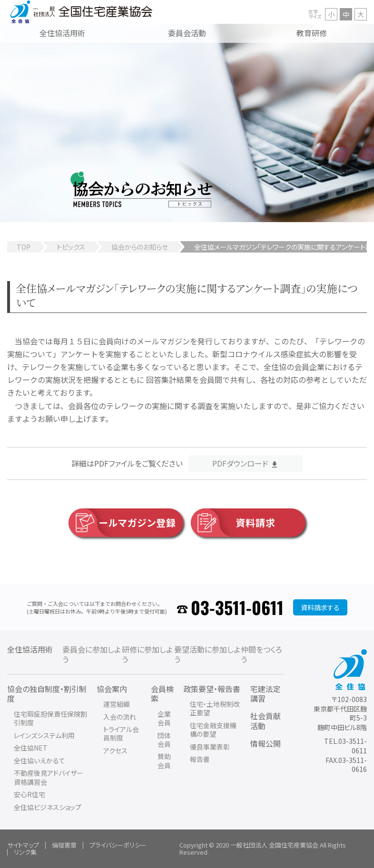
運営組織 (117, 704)
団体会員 (164, 740)
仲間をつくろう (261, 654)
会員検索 (162, 694)
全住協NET (31, 748)
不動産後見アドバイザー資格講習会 (49, 777)
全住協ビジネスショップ (48, 807)
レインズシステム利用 (44, 735)
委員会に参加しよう (92, 654)
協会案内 (112, 689)
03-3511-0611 (237, 607)
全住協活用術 (30, 649)
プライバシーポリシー (118, 845)
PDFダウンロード (240, 463)
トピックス (71, 247)
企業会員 (164, 718)
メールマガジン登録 (123, 523)
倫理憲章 (64, 845)
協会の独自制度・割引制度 (47, 694)
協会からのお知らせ (140, 247)
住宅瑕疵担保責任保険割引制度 (50, 718)
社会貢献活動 (266, 721)
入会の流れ (120, 717)
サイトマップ (23, 845)
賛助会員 (164, 761)
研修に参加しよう (147, 654)
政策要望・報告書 (212, 689)
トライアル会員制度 (121, 733)
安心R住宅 (30, 794)
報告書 (200, 759)
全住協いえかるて (39, 761)
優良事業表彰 (210, 747)
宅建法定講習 (266, 694)
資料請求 (233, 523)
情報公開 (266, 743)
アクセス (115, 751)
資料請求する (320, 607)
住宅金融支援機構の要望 (213, 730)
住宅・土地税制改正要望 (215, 708)
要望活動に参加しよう (207, 654)
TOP (24, 247)
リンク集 (25, 852)
